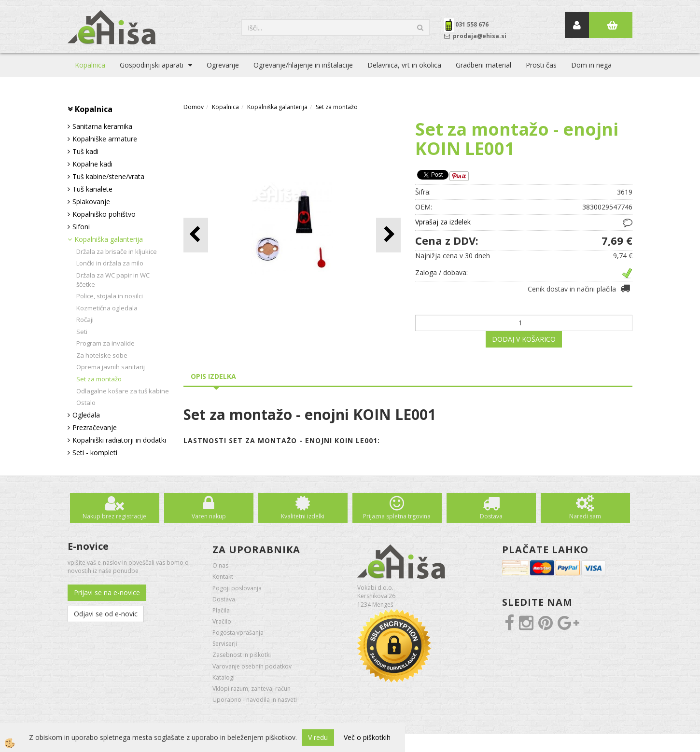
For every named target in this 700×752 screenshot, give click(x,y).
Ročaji (85, 320)
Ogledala (86, 415)
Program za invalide (105, 343)
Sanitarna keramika (102, 126)
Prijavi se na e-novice (107, 592)
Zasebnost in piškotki (242, 655)
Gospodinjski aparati (152, 65)
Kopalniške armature (105, 139)
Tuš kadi (85, 151)
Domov (194, 107)
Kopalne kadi (92, 164)
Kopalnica (90, 65)
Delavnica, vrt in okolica (404, 65)
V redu (318, 737)
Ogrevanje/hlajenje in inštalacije (303, 65)
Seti (82, 332)
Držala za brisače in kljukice (117, 251)
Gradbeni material (483, 65)
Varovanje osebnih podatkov (252, 666)
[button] (388, 235)
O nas (220, 565)
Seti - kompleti (95, 453)
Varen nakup (209, 516)
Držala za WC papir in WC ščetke (113, 280)
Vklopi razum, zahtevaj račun (252, 689)
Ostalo (86, 403)
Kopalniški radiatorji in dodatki (119, 440)
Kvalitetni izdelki (303, 516)
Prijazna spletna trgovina (397, 516)
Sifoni (81, 227)
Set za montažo (99, 379)
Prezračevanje (95, 427)
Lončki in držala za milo (110, 263)
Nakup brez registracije (114, 516)
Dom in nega (591, 65)
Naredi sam (585, 516)
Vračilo (222, 621)
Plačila (221, 610)
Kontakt (223, 577)
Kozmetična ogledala (107, 308)
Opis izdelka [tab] (213, 376)
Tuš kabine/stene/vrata (108, 176)
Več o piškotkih (367, 737)
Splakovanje (91, 202)
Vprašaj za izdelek (443, 222)
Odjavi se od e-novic (106, 614)
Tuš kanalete (92, 189)
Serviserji (225, 644)
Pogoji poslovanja (237, 588)
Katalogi (224, 677)
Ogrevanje (223, 65)
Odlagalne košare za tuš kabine (123, 391)
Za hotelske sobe (102, 355)
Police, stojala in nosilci (110, 296)
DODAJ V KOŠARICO (524, 339)
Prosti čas (541, 65)
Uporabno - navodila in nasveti (255, 700)
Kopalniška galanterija (109, 239)
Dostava (491, 516)
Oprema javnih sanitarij (111, 367)
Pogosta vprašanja (238, 633)
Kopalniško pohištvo (104, 214)
